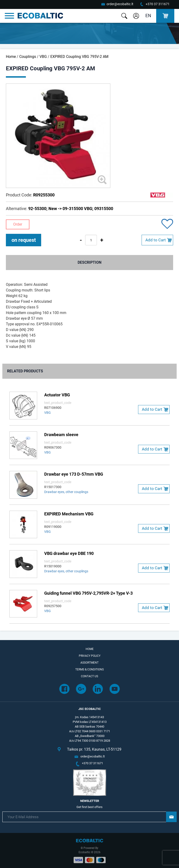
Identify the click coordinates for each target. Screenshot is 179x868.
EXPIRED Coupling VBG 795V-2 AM (79, 57)
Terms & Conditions (89, 669)
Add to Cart (156, 240)
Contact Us (89, 676)
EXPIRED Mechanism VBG (69, 514)
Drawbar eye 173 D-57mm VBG (74, 474)
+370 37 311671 (158, 4)
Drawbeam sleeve (61, 435)
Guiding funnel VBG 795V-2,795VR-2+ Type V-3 (88, 593)
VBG (43, 57)
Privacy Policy (90, 656)
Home (11, 57)
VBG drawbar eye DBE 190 (69, 553)
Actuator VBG (57, 395)
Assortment (89, 663)
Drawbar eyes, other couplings (66, 492)
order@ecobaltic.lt (120, 4)
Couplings (28, 57)
